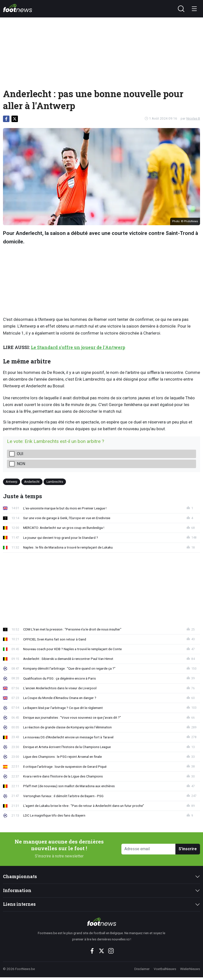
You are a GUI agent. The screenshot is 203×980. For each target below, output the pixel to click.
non (21, 464)
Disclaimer (142, 969)
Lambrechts (55, 482)
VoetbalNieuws (165, 969)
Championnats (20, 876)
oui (20, 454)
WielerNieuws (190, 969)
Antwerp (12, 482)
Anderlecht (32, 482)
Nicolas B (193, 118)
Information (17, 890)
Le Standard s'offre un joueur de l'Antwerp (78, 347)
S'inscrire (188, 849)
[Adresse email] (149, 849)
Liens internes (19, 904)
